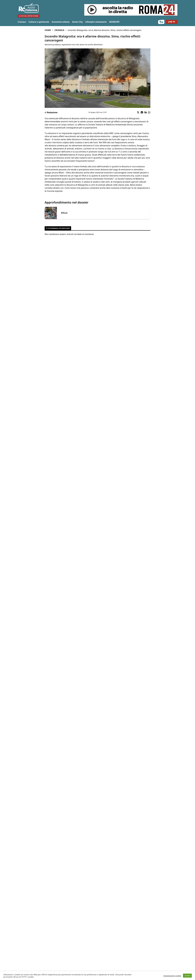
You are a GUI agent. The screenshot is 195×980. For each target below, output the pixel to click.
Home (48, 30)
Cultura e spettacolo (39, 22)
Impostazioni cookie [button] (172, 976)
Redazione (52, 112)
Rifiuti (64, 213)
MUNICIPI (114, 22)
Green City (77, 22)
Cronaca (22, 22)
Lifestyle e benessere (96, 22)
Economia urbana (61, 22)
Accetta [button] (187, 976)
